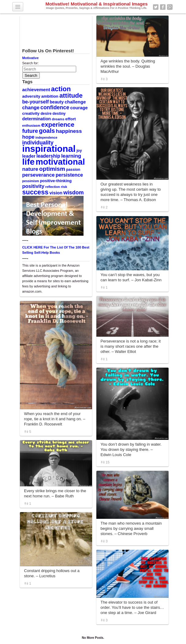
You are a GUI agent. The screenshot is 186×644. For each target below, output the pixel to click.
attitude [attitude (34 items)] (71, 95)
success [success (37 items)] (35, 192)
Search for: (31, 63)
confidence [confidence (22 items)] (55, 107)
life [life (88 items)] (29, 162)
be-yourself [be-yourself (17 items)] (36, 102)
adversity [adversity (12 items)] (31, 96)
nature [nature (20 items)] (30, 169)
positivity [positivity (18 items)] (33, 186)
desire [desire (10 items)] (46, 114)
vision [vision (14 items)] (56, 193)
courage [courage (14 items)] (79, 108)
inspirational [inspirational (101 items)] (49, 149)
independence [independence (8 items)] (46, 137)
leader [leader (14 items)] (29, 156)
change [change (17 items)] (31, 107)
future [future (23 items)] (30, 131)
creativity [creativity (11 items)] (31, 113)
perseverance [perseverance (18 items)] (39, 175)
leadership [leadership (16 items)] (48, 156)
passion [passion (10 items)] (73, 170)
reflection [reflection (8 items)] (53, 187)
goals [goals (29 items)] (47, 131)
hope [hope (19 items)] (28, 137)
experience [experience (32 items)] (58, 124)
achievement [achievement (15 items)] (36, 90)
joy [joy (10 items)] (79, 151)
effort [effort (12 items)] (70, 119)
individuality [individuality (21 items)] (38, 143)
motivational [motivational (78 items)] (60, 162)
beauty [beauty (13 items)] (57, 102)
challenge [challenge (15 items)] (75, 102)
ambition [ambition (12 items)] (50, 96)
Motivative (31, 58)
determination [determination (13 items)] (37, 119)
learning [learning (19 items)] (71, 156)
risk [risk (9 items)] (64, 187)
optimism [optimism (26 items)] (52, 169)
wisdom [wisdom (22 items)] (74, 193)
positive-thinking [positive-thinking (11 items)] (56, 181)
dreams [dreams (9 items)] (58, 119)
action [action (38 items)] (61, 89)
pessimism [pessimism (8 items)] (31, 181)
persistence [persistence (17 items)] (69, 175)
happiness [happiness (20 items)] (69, 131)
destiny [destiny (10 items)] (59, 114)
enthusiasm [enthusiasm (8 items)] (31, 125)
